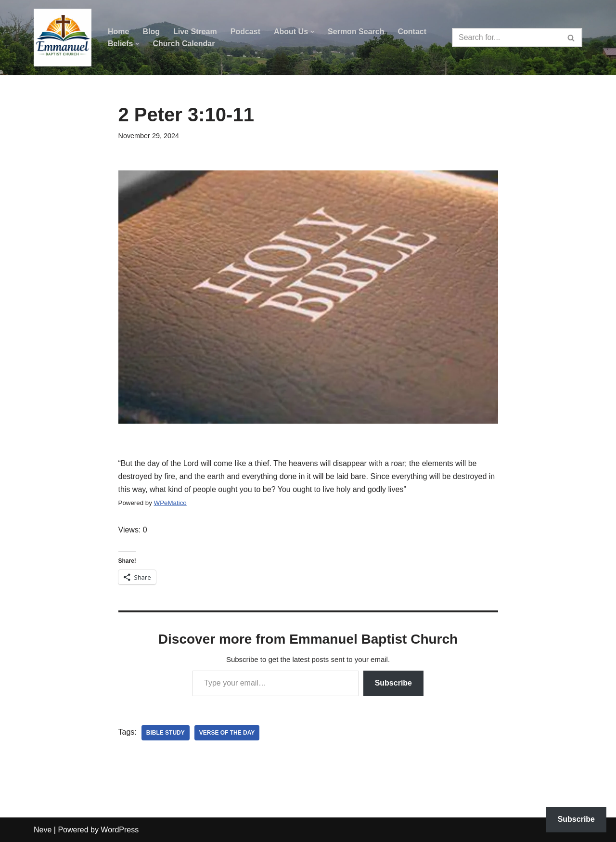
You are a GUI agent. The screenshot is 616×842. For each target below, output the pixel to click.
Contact (412, 32)
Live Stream (195, 32)
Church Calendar (184, 44)
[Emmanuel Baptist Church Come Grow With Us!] (63, 38)
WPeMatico (170, 503)
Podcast (245, 32)
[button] (312, 32)
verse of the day (227, 733)
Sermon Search (356, 32)
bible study (166, 733)
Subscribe (393, 683)
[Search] (506, 38)
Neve (43, 830)
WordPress (120, 830)
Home (118, 32)
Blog (151, 32)
